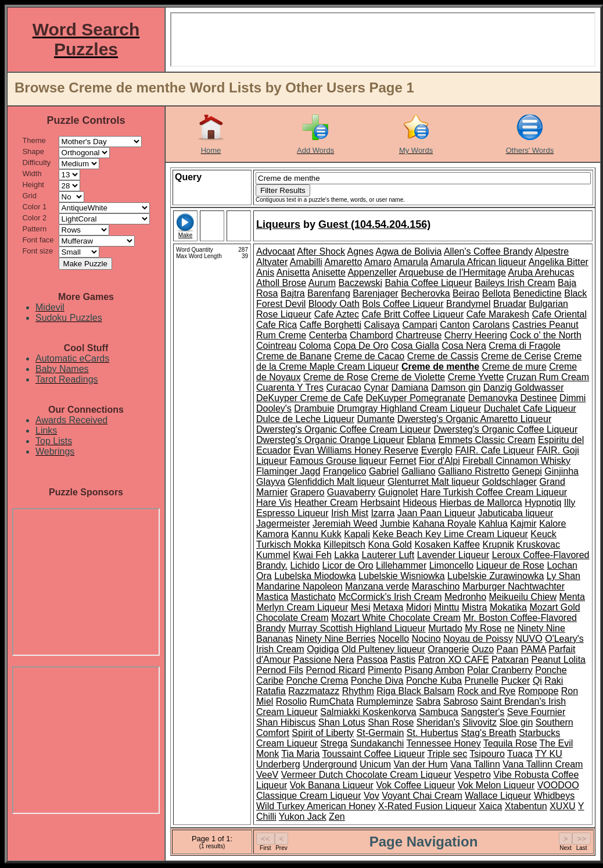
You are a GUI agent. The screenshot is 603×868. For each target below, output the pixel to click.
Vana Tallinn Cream (543, 764)
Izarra (383, 513)
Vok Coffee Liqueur (415, 785)
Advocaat (276, 251)
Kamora (272, 534)
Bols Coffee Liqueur (403, 304)
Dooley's (274, 408)
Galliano (419, 471)
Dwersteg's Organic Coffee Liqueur (505, 429)
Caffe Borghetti (331, 325)
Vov (372, 796)
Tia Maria (300, 754)
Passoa (372, 660)
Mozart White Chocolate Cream (396, 618)
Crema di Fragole (525, 346)
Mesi (361, 607)
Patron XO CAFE (454, 660)
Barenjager (375, 293)
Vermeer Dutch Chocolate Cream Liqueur (366, 775)
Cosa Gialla (415, 346)
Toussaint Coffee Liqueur (374, 754)
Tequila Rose (510, 743)
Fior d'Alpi (439, 461)
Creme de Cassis (443, 356)
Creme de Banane (294, 356)
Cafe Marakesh (498, 314)
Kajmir (523, 524)
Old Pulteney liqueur (383, 649)
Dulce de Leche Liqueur (305, 419)
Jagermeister (283, 524)
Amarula (411, 262)
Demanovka (493, 398)
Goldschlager (509, 482)
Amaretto (343, 262)
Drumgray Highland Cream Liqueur (409, 408)
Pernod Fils (280, 670)
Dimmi (573, 398)
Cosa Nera (464, 346)
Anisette (329, 272)
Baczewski (360, 283)
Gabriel (384, 471)
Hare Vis (274, 503)
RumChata (332, 701)
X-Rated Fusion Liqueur (427, 806)
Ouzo (483, 649)
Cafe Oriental (559, 314)
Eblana (421, 440)
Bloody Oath (334, 304)
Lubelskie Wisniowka (402, 576)
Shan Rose (391, 722)
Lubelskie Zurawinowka (496, 576)
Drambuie (314, 408)
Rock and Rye (487, 691)
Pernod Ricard (335, 670)
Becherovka (426, 293)
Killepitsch (344, 544)
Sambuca (439, 712)
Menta (572, 597)
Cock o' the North (546, 335)
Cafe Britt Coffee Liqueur (412, 314)
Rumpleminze (385, 701)
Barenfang (329, 293)
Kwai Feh (312, 555)
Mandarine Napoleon (299, 586)
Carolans (491, 325)
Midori (419, 607)
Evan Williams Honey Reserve (356, 450)
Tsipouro (487, 754)
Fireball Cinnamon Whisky (516, 461)
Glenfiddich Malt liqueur (336, 482)
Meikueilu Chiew (523, 597)
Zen (337, 817)
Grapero (308, 492)
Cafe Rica (277, 325)
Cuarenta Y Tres (290, 387)
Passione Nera (324, 660)
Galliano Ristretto (474, 471)
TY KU (549, 754)
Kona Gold (390, 544)
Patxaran (510, 660)
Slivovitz (480, 722)
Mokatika (508, 607)
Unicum (375, 764)
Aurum (322, 283)
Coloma (315, 346)
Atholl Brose (281, 283)
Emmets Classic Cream (487, 440)
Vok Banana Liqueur (332, 785)
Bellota (496, 293)
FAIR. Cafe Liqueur (494, 450)
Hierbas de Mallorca (480, 503)
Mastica (272, 597)
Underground (330, 764)
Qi (537, 681)
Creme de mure (514, 367)
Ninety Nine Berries (336, 639)
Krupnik (498, 544)
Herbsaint (380, 503)
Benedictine (537, 293)
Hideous (420, 503)
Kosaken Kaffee (447, 544)
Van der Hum (421, 764)
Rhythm (358, 691)
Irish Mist (350, 513)
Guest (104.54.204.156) (374, 224)
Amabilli (306, 262)
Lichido (305, 565)
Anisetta (293, 272)
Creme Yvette (476, 377)
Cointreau (276, 346)
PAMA (533, 649)
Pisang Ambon (434, 670)
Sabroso (461, 701)
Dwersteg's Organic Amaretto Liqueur (474, 419)
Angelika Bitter (559, 262)
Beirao (466, 293)
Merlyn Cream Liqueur (302, 607)
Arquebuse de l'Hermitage (453, 272)
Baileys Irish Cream (515, 283)
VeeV (267, 775)
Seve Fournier (536, 712)
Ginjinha (561, 471)
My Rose (483, 628)
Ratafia (271, 691)
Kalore (552, 524)
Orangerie (448, 649)
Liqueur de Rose (510, 565)
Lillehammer (401, 565)
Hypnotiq (543, 503)
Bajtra (293, 293)
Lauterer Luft (388, 555)
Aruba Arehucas (541, 272)
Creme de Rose (336, 377)
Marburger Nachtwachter (514, 586)
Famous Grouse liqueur (338, 461)
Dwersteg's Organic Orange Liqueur (330, 440)
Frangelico (345, 471)
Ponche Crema (317, 681)
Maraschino (436, 586)
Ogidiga (323, 649)
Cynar (376, 387)
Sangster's (482, 712)
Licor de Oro (348, 565)
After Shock (321, 251)
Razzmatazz (314, 691)
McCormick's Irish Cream (390, 597)
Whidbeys (554, 796)
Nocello (394, 639)
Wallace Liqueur (498, 796)
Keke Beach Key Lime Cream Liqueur (450, 534)
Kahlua (493, 524)
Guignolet (398, 492)
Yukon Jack (303, 817)
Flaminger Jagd (288, 471)
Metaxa (388, 607)
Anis (265, 272)
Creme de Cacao (369, 356)
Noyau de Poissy (478, 639)
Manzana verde (377, 586)
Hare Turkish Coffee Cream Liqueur (494, 492)
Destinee (538, 398)
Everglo (437, 450)
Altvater (272, 262)
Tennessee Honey (444, 743)
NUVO (529, 639)
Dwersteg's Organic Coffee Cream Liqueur (344, 429)
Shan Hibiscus (286, 722)
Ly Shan (563, 576)
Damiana (410, 387)
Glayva (271, 482)
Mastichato (313, 597)
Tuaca (520, 754)
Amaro (378, 262)
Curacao (343, 387)
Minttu (447, 607)
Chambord (372, 335)
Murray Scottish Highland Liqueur (357, 628)
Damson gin (456, 387)
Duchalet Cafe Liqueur (530, 408)
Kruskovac (538, 544)
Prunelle (481, 681)
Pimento (385, 670)
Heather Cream (326, 503)
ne (509, 628)
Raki (554, 681)
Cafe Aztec (337, 314)
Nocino (426, 639)
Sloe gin (516, 722)
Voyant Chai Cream (422, 796)
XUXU (562, 806)
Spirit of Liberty (323, 733)
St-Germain (381, 733)
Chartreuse (419, 335)
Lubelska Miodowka (315, 576)
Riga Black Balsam (415, 691)
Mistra (475, 607)
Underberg (278, 764)
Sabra (428, 701)
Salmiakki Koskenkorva (368, 712)
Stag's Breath (489, 733)
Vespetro (473, 775)
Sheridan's (438, 722)
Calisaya (382, 325)
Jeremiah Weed (345, 524)
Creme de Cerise (516, 356)
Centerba (328, 335)
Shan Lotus (342, 722)
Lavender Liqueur (453, 555)
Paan (507, 649)
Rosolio (291, 701)
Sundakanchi (377, 743)
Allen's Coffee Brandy (488, 251)
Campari (419, 325)
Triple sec (447, 754)
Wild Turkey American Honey (316, 806)
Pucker (516, 681)
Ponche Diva (377, 681)
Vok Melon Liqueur (496, 785)
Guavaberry (351, 492)
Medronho (465, 597)
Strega (334, 743)
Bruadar (510, 304)
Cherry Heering (476, 335)
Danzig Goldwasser (524, 387)
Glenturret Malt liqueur (433, 482)
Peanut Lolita (559, 660)
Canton (455, 325)
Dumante (376, 419)
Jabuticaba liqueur (516, 513)
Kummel (273, 555)
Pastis (403, 660)
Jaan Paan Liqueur (436, 513)
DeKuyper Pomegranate (416, 398)
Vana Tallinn (475, 764)
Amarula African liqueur (478, 262)
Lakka (347, 555)
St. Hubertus (432, 733)
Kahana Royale (444, 524)
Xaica (490, 806)
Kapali (357, 534)
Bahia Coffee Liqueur (428, 283)
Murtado (445, 628)
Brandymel (468, 304)
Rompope (538, 691)
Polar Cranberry (500, 670)
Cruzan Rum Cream (548, 377)
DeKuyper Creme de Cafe (310, 398)
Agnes (360, 251)
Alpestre (552, 251)
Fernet (403, 461)
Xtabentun (526, 806)
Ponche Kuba (434, 681)
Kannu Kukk (316, 534)
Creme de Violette (408, 377)
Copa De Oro (361, 346)
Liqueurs (278, 224)
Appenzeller (372, 272)
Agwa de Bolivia (408, 251)
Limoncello (451, 565)
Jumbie (395, 524)
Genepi (527, 471)
